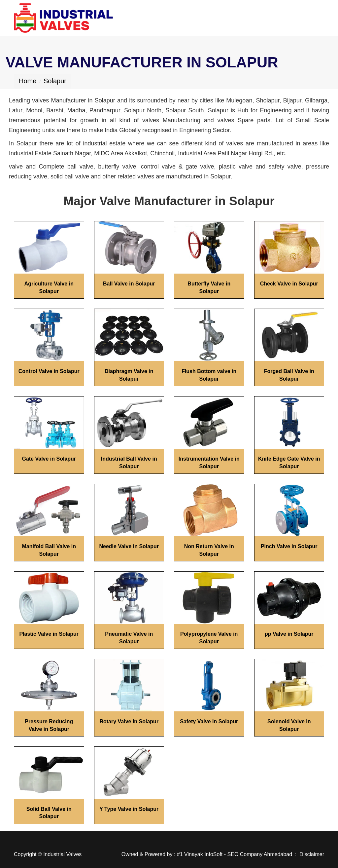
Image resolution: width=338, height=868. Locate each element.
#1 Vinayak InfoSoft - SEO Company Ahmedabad (235, 854)
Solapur (55, 81)
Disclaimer (312, 854)
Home (28, 81)
